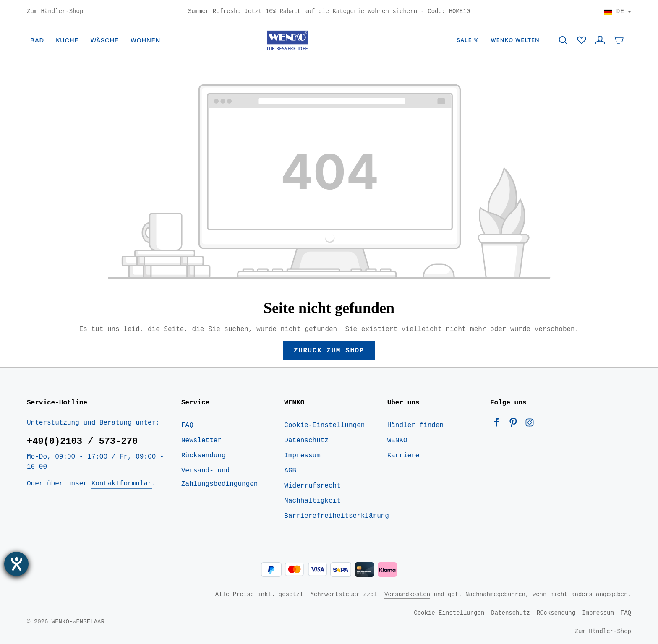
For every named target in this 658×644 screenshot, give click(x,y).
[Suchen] (563, 40)
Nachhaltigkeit (312, 501)
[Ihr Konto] (600, 40)
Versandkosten (407, 594)
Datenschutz (306, 441)
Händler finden (415, 425)
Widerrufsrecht (312, 486)
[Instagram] (530, 425)
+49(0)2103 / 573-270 (82, 441)
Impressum (302, 456)
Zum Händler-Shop (55, 12)
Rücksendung (204, 456)
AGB (290, 471)
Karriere (403, 456)
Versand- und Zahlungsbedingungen (219, 477)
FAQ (187, 425)
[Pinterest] (515, 425)
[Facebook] (499, 425)
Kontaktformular (122, 484)
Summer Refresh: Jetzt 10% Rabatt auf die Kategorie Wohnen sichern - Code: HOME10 (329, 12)
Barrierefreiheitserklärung (337, 516)
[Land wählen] (618, 12)
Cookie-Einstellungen (324, 425)
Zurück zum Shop (329, 351)
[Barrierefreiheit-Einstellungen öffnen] (16, 564)
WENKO (397, 441)
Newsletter (201, 441)
